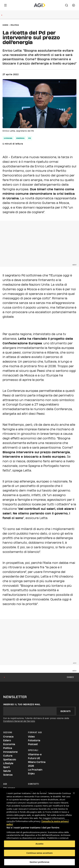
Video (31, 737)
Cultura (8, 756)
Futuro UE (34, 758)
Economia (9, 744)
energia (20, 138)
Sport (6, 767)
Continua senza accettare (39, 853)
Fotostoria (34, 740)
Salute (7, 771)
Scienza (8, 775)
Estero (7, 740)
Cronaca (8, 737)
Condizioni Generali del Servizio (19, 721)
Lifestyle (8, 763)
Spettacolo (10, 759)
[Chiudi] (74, 793)
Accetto (40, 844)
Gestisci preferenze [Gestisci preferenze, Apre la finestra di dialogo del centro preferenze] (39, 862)
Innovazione (10, 752)
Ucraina (8, 138)
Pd (30, 138)
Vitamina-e (35, 754)
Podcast (33, 744)
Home (5, 25)
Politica (15, 25)
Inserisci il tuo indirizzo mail (22, 704)
